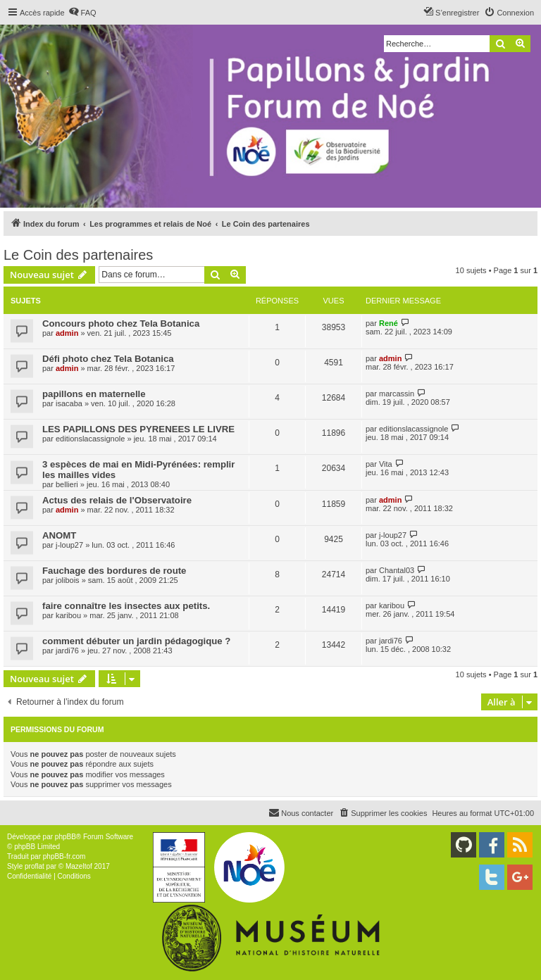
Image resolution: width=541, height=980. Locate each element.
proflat (35, 866)
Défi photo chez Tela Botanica (108, 359)
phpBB (66, 837)
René (388, 323)
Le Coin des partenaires (78, 255)
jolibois (68, 580)
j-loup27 (69, 545)
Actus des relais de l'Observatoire (117, 500)
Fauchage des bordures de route (114, 571)
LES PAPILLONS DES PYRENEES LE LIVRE (138, 429)
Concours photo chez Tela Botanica (121, 323)
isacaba (69, 403)
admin (67, 333)
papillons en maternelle (94, 394)
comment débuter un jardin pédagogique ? (136, 641)
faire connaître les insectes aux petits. (126, 606)
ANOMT (59, 535)
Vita (386, 464)
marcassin (397, 394)
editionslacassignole (90, 439)
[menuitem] (82, 13)
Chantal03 (397, 570)
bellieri (67, 484)
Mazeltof (79, 866)
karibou (68, 615)
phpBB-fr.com (64, 856)
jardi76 (67, 651)
